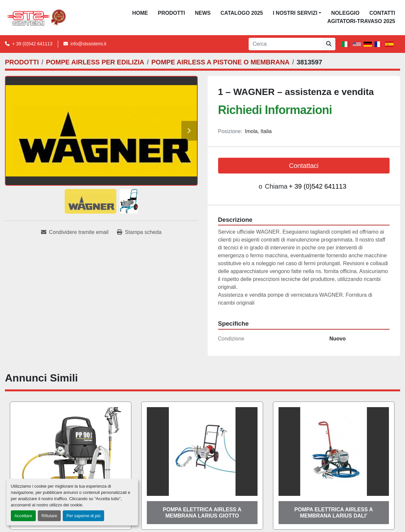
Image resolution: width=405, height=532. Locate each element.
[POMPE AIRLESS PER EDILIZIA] (95, 62)
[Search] (285, 44)
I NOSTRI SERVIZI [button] (295, 13)
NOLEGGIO (345, 13)
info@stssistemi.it (89, 44)
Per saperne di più (83, 516)
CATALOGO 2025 (242, 13)
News (203, 13)
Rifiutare (49, 516)
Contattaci (304, 166)
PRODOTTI (172, 13)
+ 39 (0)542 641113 (32, 44)
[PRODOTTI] (22, 62)
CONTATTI (382, 13)
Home (140, 13)
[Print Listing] (139, 232)
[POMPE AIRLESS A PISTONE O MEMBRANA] (221, 62)
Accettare (23, 516)
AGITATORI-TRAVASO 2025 (361, 21)
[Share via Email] (75, 232)
